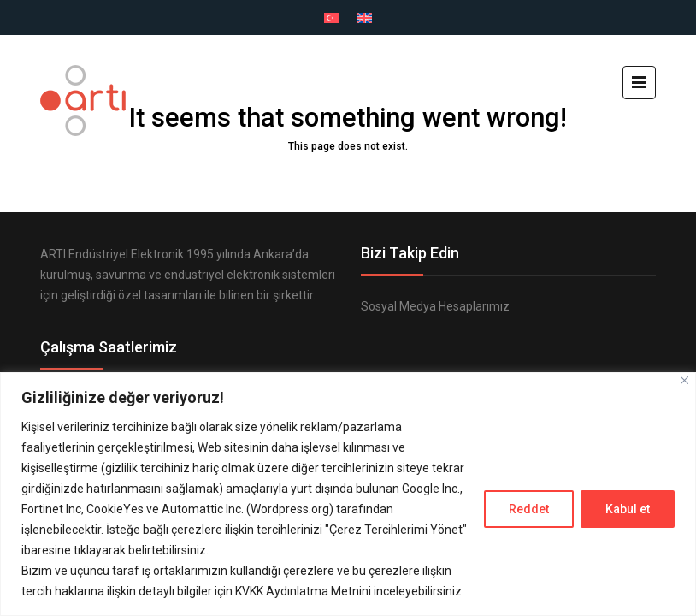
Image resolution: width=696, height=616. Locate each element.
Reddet (529, 509)
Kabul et (628, 509)
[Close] (684, 380)
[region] (348, 494)
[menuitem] (332, 18)
